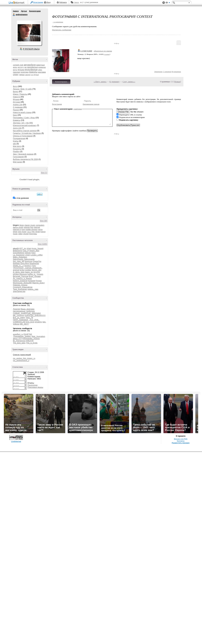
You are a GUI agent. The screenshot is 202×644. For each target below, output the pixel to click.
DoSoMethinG (19, 253)
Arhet (29, 249)
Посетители (32, 385)
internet (37, 227)
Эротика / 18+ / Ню (21, 123)
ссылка (107, 54)
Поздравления (19, 139)
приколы (33, 72)
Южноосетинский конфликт (25, 125)
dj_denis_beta (19, 272)
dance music (18, 227)
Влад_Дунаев (35, 276)
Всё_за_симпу (19, 318)
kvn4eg (16, 274)
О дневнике (18, 107)
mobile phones (31, 230)
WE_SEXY (24, 324)
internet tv (17, 230)
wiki (14, 144)
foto (32, 227)
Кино (15, 115)
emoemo (38, 322)
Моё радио (18, 162)
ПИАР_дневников (20, 320)
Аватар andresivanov (29, 33)
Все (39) (44, 221)
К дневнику (115, 82)
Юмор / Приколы (20, 94)
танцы (22, 75)
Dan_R (26, 251)
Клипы (16, 141)
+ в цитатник (58, 22)
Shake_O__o (18, 266)
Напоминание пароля (91, 104)
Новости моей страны (22, 112)
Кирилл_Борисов (20, 281)
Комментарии (35, 11)
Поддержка (164, 3)
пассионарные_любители (24, 311)
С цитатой (167, 72)
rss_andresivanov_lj (21, 361)
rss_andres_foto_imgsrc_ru (24, 358)
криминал (42, 67)
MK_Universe (18, 315)
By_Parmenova (19, 341)
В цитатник (176, 72)
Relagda (16, 264)
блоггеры (33, 234)
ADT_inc (23, 249)
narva (40, 230)
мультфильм (31, 70)
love (23, 230)
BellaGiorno (18, 251)
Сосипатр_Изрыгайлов (23, 287)
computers (40, 225)
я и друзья (35, 75)
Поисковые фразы (35, 387)
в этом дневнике (22, 198)
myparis (40, 274)
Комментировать (61, 82)
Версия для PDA (181, 439)
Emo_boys (30, 322)
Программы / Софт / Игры (24, 118)
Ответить (158, 72)
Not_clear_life (18, 261)
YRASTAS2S (18, 268)
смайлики (78, 109)
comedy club (18, 65)
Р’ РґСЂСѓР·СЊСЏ (31, 49)
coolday (28, 270)
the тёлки (36, 232)
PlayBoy (16, 152)
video (20, 234)
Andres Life (18, 105)
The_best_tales (19, 343)
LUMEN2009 (86, 51)
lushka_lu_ (32, 274)
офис (40, 70)
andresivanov (14, 15)
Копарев (32, 281)
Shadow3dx (34, 264)
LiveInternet (17, 3)
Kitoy (34, 253)
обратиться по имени (103, 51)
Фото (15, 86)
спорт (16, 74)
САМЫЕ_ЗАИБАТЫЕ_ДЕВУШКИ (27, 313)
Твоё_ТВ (29, 318)
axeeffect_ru (18, 334)
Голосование (18, 157)
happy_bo (29, 272)
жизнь (15, 67)
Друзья (24, 11)
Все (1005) (43, 244)
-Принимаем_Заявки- (22, 336)
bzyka (22, 270)
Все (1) (44, 173)
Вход (49, 2)
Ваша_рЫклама (28, 309)
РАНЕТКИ (28, 334)
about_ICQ (17, 339)
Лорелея (17, 309)
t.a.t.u (29, 232)
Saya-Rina (25, 264)
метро (15, 70)
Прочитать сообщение (62, 30)
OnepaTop (37, 261)
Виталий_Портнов (21, 276)
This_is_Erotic (32, 343)
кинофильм (32, 67)
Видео (16, 92)
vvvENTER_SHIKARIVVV (35, 315)
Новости (16, 97)
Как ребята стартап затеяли (25, 131)
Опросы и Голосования (23, 136)
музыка (21, 70)
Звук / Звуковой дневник (23, 154)
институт (21, 67)
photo (15, 232)
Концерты (17, 149)
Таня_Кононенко (20, 289)
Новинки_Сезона (20, 285)
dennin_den (37, 270)
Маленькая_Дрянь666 (22, 283)
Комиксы (17, 120)
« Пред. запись (100, 82)
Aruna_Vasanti (37, 249)
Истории (17, 102)
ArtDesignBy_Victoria (31, 339)
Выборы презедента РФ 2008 (25, 159)
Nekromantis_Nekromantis (24, 259)
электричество (19, 291)
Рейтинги (63, 2)
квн (26, 67)
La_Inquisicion (19, 255)
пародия (16, 72)
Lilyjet (28, 255)
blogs (22, 225)
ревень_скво (33, 289)
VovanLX (28, 266)
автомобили (30, 65)
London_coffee (36, 255)
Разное (16, 110)
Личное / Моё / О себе (22, 89)
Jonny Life (17, 128)
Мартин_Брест (38, 283)
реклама (42, 72)
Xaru (34, 266)
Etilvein (28, 253)
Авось (76, 2)
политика (24, 72)
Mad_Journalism (38, 336)
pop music (22, 232)
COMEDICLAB (19, 322)
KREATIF (30, 341)
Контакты (181, 441)
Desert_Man (34, 251)
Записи (16, 11)
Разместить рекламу (181, 443)
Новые (177, 82)
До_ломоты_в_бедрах (22, 279)
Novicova (28, 261)
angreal (16, 270)
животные (40, 65)
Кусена (39, 281)
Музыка (16, 99)
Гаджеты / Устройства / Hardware (27, 133)
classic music (30, 225)
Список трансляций (22, 355)
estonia (27, 227)
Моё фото (17, 146)
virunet (26, 234)
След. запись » (129, 82)
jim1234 (37, 272)
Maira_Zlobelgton (20, 257)
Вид (168, 3)
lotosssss (23, 274)
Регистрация (38, 2)
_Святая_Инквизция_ (33, 268)
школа (28, 75)
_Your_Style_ (34, 320)
